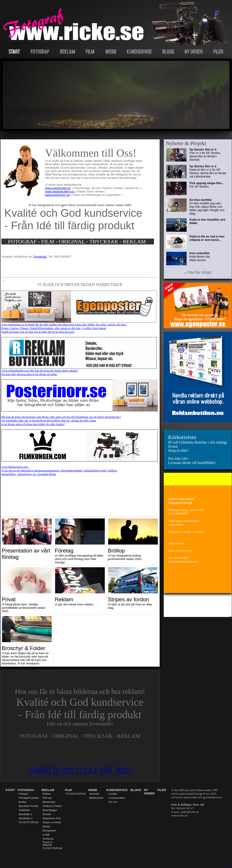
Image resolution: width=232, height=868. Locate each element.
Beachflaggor (50, 810)
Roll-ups (47, 798)
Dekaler (47, 814)
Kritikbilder (24, 810)
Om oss (113, 802)
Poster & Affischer (47, 843)
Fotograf (23, 794)
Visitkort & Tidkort (52, 806)
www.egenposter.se (58, 188)
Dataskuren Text (51, 818)
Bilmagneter (49, 831)
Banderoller (49, 802)
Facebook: (40, 257)
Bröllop (22, 802)
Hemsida (94, 794)
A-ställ (46, 835)
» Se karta (198, 532)
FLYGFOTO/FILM (28, 822)
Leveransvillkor (117, 798)
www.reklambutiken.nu (60, 191)
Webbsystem (96, 798)
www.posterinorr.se (58, 195)
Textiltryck (48, 839)
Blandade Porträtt (28, 806)
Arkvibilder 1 (26, 814)
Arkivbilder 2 (26, 818)
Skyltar (46, 826)
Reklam (47, 794)
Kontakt (113, 794)
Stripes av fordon (52, 822)
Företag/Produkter (29, 798)
